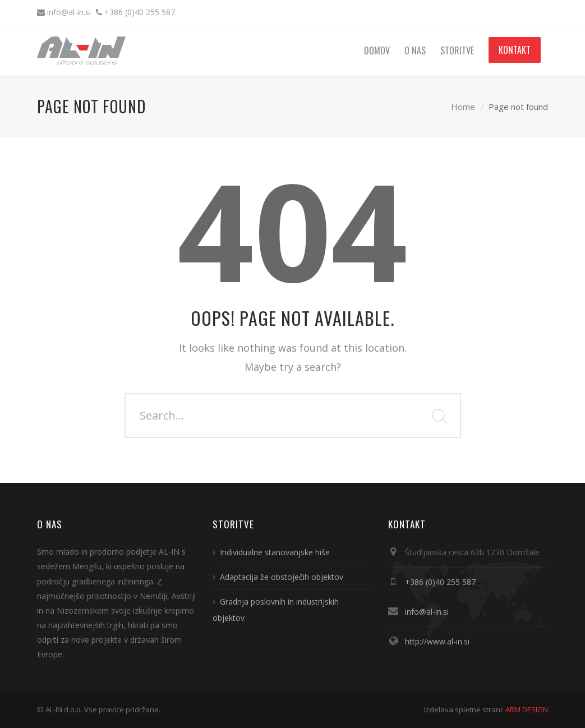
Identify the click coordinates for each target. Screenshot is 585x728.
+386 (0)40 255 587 (140, 12)
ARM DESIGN (527, 709)
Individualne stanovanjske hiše (275, 552)
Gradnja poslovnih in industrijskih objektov (276, 610)
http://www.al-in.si (437, 641)
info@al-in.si (70, 12)
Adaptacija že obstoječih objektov (282, 577)
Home (463, 107)
